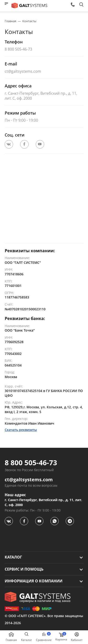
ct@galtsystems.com (23, 71)
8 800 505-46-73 (18, 49)
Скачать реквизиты (21, 430)
